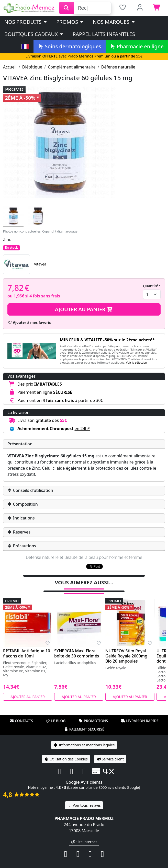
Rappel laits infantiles (104, 34)
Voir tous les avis (84, 799)
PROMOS (70, 22)
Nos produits (26, 22)
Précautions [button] (22, 546)
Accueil (10, 67)
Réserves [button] (19, 532)
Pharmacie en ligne (137, 46)
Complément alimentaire (72, 67)
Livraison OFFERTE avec (84, 56)
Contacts (21, 714)
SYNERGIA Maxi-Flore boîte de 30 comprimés (77, 647)
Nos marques (114, 22)
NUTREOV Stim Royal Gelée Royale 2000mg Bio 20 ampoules (126, 649)
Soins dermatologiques (69, 46)
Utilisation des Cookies (66, 752)
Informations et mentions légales (84, 738)
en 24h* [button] (82, 429)
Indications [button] (21, 518)
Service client (110, 752)
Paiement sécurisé (84, 722)
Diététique (32, 67)
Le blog (56, 714)
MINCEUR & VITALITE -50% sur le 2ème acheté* (107, 340)
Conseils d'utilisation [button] (30, 490)
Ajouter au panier (84, 309)
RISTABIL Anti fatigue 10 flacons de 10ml (27, 647)
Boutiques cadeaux (34, 34)
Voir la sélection (136, 362)
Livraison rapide (140, 714)
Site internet (84, 835)
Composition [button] (23, 504)
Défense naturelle (118, 67)
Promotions (93, 714)
